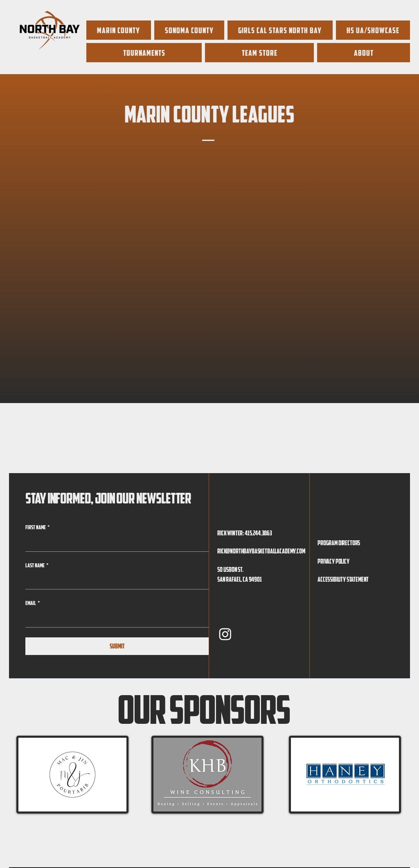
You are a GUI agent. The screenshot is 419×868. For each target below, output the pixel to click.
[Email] (115, 619)
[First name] (115, 543)
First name (37, 528)
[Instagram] (225, 634)
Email (33, 603)
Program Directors (339, 543)
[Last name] (115, 581)
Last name (37, 566)
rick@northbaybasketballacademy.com (261, 551)
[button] (373, 30)
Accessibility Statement (343, 579)
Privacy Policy (333, 561)
